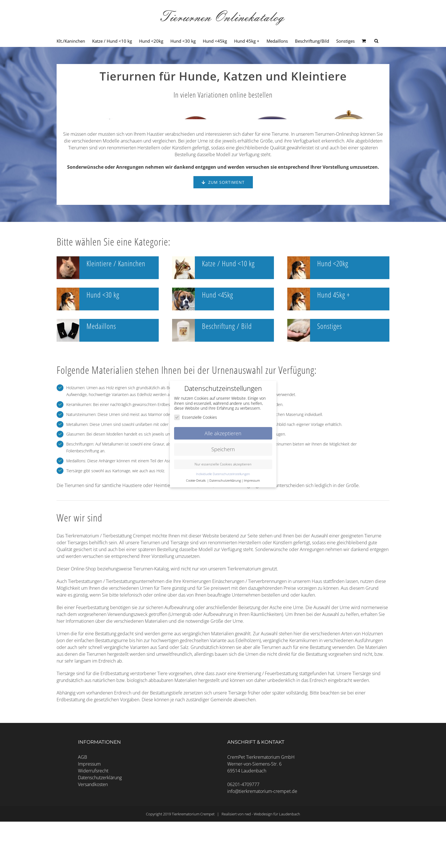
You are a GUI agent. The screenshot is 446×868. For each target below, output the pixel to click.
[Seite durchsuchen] (376, 41)
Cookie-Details (196, 481)
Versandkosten (93, 836)
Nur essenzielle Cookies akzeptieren (223, 464)
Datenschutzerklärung (100, 830)
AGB (82, 809)
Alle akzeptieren (223, 433)
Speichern (223, 449)
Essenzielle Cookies (196, 417)
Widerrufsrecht (93, 823)
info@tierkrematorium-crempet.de (262, 843)
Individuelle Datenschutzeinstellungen (223, 474)
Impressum (89, 816)
